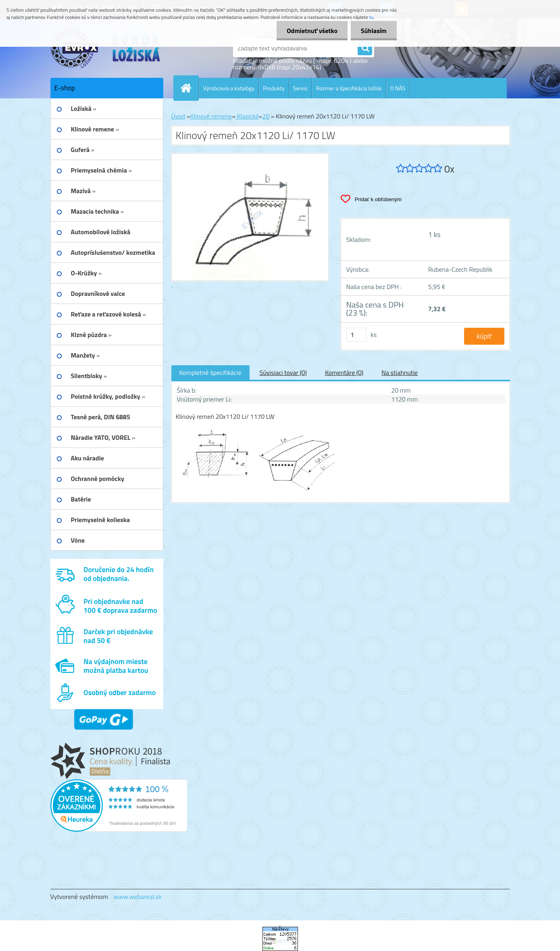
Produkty (274, 88)
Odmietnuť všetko (312, 31)
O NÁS (398, 88)
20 (266, 116)
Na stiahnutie (400, 372)
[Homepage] (189, 88)
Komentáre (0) (344, 372)
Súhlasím (374, 31)
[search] (365, 48)
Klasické (247, 116)
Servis (300, 88)
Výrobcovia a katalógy (229, 88)
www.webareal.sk (137, 897)
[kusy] (356, 335)
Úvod (178, 116)
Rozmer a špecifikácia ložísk (349, 88)
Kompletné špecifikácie (210, 372)
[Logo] (106, 48)
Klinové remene (211, 116)
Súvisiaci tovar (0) (283, 372)
